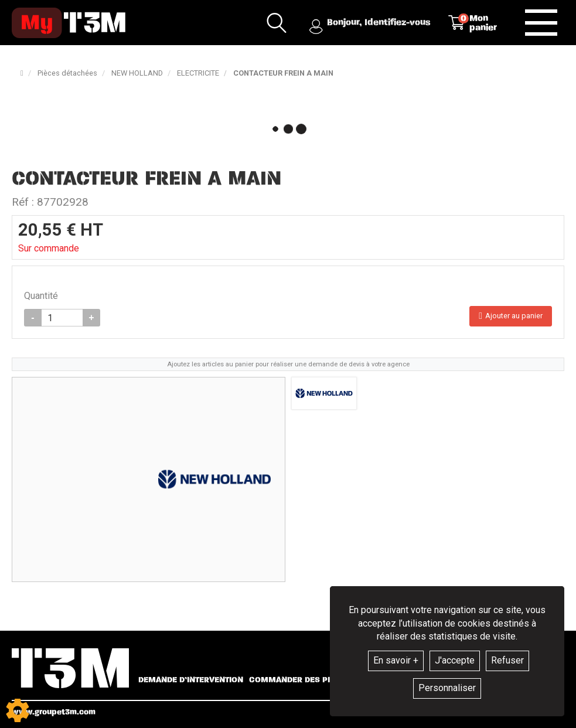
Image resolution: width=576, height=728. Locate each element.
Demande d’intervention (191, 680)
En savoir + (396, 660)
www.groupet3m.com (54, 712)
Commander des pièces (300, 680)
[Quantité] (62, 318)
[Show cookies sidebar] (18, 710)
